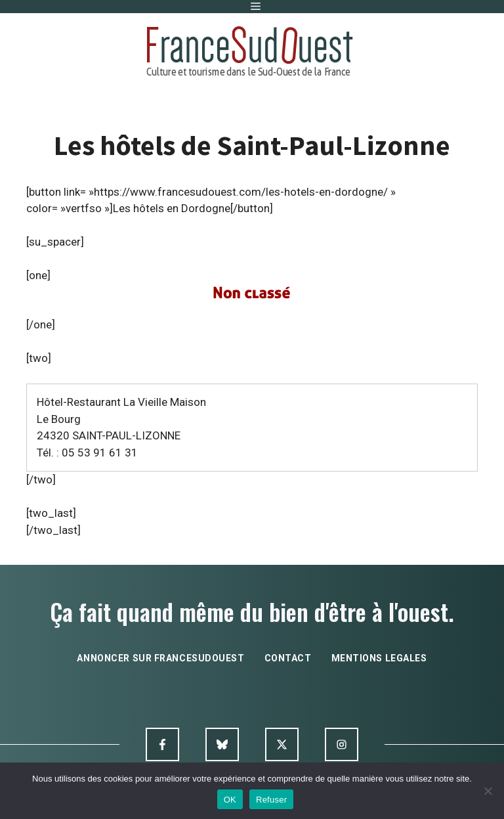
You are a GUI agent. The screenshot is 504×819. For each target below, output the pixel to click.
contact (288, 658)
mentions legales (379, 658)
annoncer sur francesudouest (160, 658)
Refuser (271, 800)
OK (230, 800)
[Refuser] (488, 791)
